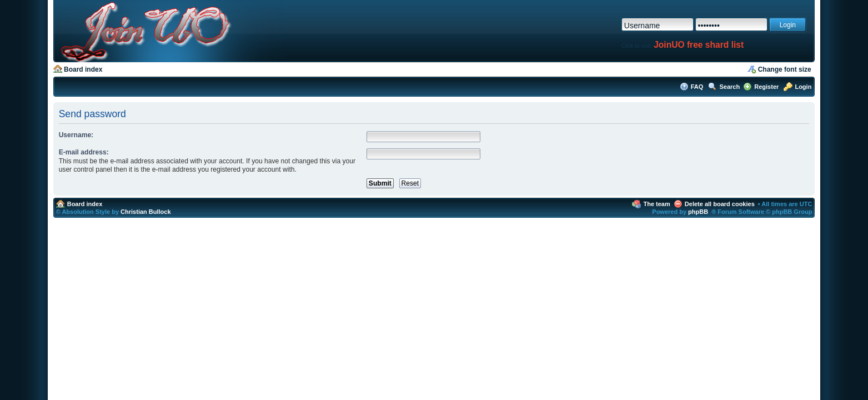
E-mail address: (84, 152)
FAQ (697, 87)
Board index (83, 69)
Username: (76, 135)
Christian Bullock (145, 212)
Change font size (785, 69)
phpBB (698, 212)
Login (803, 87)
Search (730, 87)
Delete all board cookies (720, 204)
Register (766, 87)
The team (656, 204)
